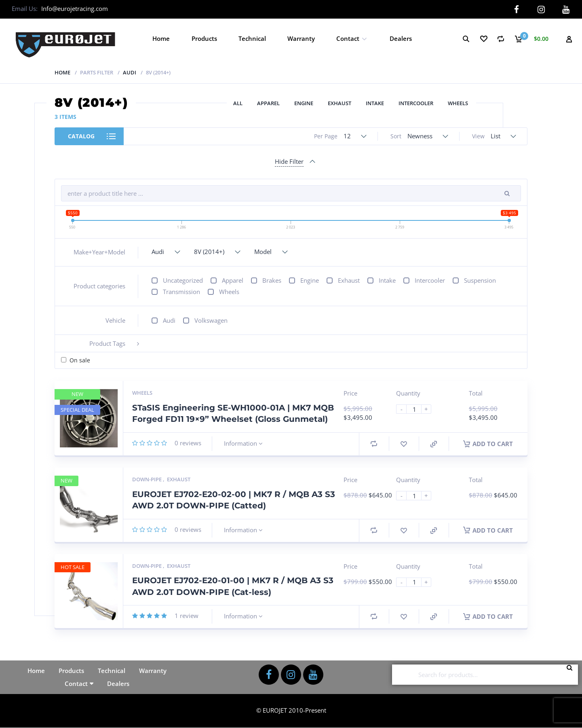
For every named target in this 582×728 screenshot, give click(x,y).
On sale (80, 360)
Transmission (181, 292)
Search (572, 675)
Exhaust (339, 103)
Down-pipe (148, 479)
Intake (375, 103)
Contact (348, 38)
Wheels (458, 103)
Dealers (401, 38)
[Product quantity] (417, 409)
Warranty (301, 38)
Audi (130, 72)
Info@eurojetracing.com (75, 8)
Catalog (81, 136)
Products (204, 38)
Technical (252, 38)
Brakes (272, 280)
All (238, 103)
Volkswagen (211, 320)
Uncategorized (183, 280)
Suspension (480, 280)
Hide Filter (289, 161)
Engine (304, 103)
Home (161, 38)
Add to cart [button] (488, 444)
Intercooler (416, 103)
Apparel (268, 103)
